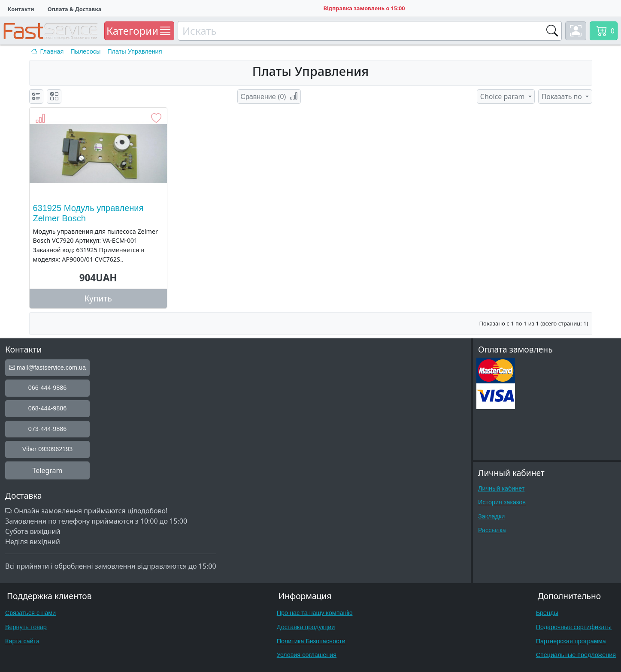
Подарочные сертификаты (574, 627)
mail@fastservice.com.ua (47, 368)
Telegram (47, 470)
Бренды (547, 613)
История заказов (502, 502)
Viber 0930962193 (47, 449)
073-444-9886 (48, 429)
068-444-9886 (48, 408)
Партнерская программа (571, 641)
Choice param (503, 96)
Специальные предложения (576, 655)
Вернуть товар (26, 627)
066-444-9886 (48, 388)
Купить (98, 298)
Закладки (491, 516)
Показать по (563, 96)
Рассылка (492, 530)
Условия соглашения (307, 655)
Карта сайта (22, 641)
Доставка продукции (306, 627)
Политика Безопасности (311, 641)
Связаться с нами (30, 613)
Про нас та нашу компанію (315, 613)
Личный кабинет (501, 488)
